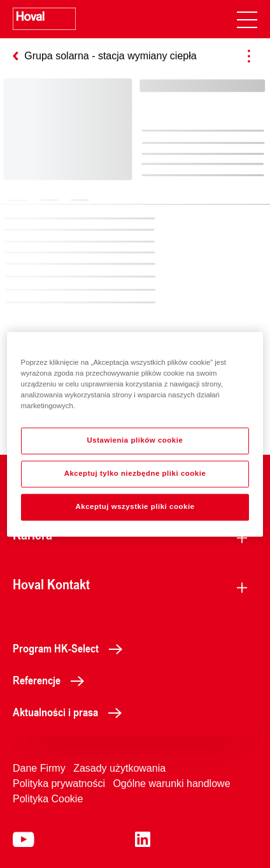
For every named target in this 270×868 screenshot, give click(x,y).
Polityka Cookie (48, 799)
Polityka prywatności (59, 783)
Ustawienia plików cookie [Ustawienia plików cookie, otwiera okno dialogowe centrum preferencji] (135, 440)
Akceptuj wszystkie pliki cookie (135, 506)
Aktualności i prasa (71, 712)
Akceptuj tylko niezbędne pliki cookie (135, 473)
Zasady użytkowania (119, 768)
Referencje (52, 680)
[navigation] (247, 19)
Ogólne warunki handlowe (171, 783)
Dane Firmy (39, 768)
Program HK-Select (71, 648)
